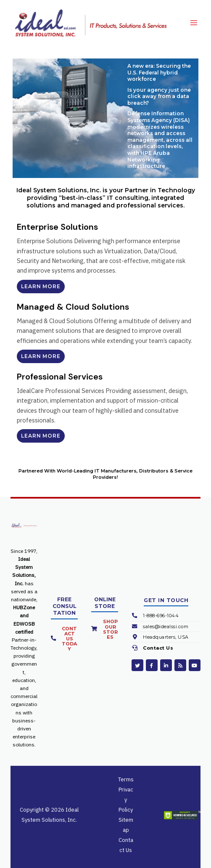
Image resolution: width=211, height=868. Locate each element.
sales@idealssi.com (166, 626)
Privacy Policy (126, 800)
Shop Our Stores (110, 629)
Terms (126, 779)
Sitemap (126, 825)
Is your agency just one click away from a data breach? (159, 96)
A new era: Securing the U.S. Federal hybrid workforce (159, 72)
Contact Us (158, 648)
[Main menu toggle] (194, 23)
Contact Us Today (69, 639)
